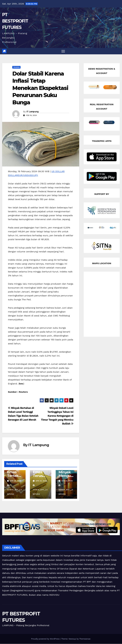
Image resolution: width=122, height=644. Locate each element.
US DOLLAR (58, 171)
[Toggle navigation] (63, 51)
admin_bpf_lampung (14, 490)
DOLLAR (13, 175)
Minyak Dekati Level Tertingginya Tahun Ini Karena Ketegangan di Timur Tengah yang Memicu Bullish (57, 416)
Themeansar (85, 639)
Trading (16, 67)
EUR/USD (23, 175)
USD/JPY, (33, 175)
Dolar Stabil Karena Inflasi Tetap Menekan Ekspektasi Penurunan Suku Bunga (40, 88)
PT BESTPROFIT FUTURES (15, 21)
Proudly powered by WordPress (46, 639)
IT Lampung (33, 112)
